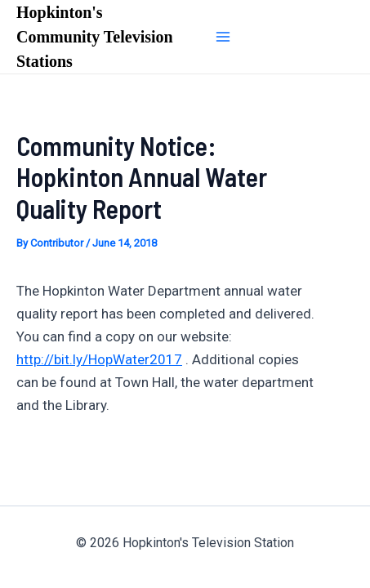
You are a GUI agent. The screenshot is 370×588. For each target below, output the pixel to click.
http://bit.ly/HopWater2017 (99, 359)
